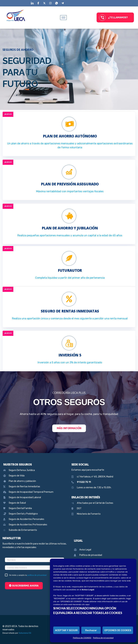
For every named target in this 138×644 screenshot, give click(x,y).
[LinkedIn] (32, 3)
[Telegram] (63, 3)
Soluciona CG (25, 633)
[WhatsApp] (56, 3)
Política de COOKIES (82, 638)
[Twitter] (44, 3)
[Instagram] (50, 3)
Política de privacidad (103, 638)
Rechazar (91, 630)
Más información (69, 428)
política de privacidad (37, 575)
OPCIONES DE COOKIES (118, 630)
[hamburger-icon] (63, 18)
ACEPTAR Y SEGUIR (66, 630)
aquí (87, 604)
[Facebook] (38, 3)
